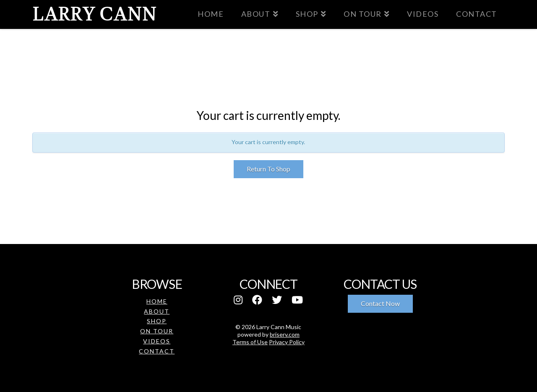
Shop (157, 321)
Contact (157, 351)
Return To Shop (268, 169)
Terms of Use (250, 342)
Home (157, 301)
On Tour (157, 331)
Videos (157, 341)
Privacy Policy (287, 342)
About (157, 311)
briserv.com (285, 334)
